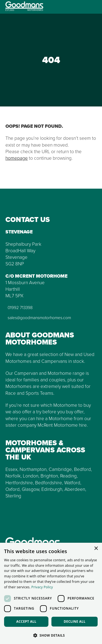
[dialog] (51, 593)
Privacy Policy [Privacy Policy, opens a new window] (42, 587)
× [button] (96, 549)
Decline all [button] (75, 621)
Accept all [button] (26, 621)
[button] (51, 635)
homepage (17, 158)
